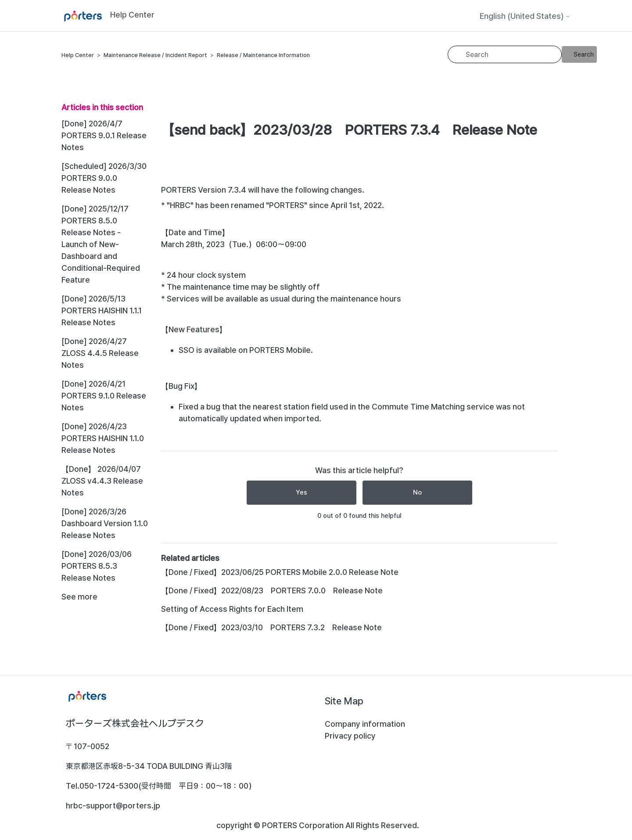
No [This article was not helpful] (417, 492)
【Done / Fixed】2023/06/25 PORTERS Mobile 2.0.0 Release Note (280, 572)
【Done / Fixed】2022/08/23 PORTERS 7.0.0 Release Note (272, 591)
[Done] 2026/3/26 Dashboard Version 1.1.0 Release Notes (105, 523)
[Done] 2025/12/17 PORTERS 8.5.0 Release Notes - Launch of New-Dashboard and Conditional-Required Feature (101, 244)
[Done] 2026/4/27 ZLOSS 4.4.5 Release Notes (100, 353)
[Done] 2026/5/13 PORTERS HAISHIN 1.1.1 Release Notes (102, 311)
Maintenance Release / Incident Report (155, 55)
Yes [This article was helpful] (302, 492)
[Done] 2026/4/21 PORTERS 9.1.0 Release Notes (104, 396)
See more (79, 597)
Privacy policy (350, 736)
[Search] (505, 54)
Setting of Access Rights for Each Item (232, 609)
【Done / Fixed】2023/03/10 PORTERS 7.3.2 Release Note (271, 627)
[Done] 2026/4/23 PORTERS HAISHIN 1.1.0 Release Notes (103, 438)
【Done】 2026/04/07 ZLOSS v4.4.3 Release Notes (102, 481)
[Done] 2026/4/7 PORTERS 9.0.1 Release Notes (104, 135)
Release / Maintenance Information (263, 55)
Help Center (78, 55)
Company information (365, 724)
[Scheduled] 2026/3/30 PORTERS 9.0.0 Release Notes (104, 178)
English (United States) (525, 16)
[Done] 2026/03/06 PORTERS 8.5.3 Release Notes (97, 566)
